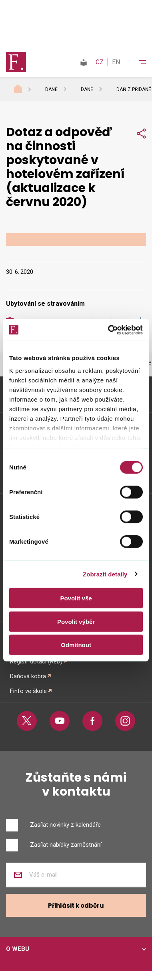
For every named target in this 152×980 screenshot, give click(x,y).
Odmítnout (76, 645)
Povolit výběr (76, 621)
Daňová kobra (28, 676)
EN (116, 62)
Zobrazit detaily (105, 574)
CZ (100, 62)
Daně (51, 89)
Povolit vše (76, 598)
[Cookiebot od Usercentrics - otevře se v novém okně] (109, 330)
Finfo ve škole (28, 691)
